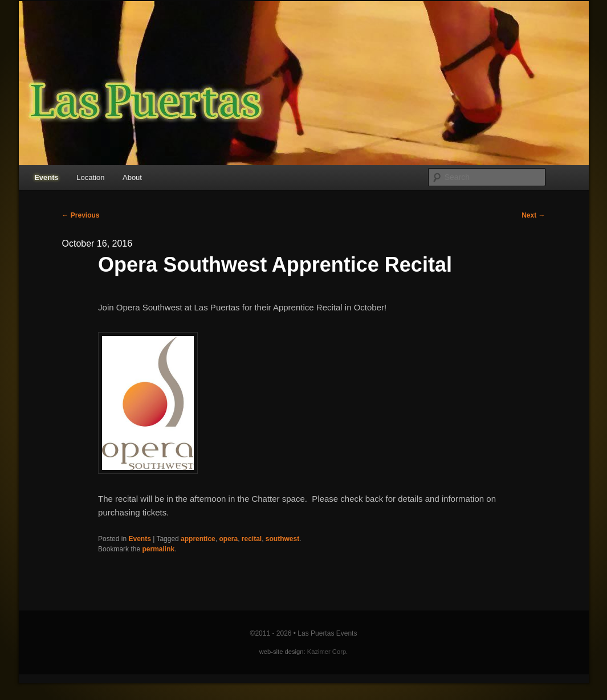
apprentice (198, 539)
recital (252, 539)
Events (46, 177)
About (132, 177)
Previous (81, 215)
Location (90, 177)
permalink (158, 549)
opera (228, 539)
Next (533, 215)
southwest (282, 539)
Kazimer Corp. (328, 652)
